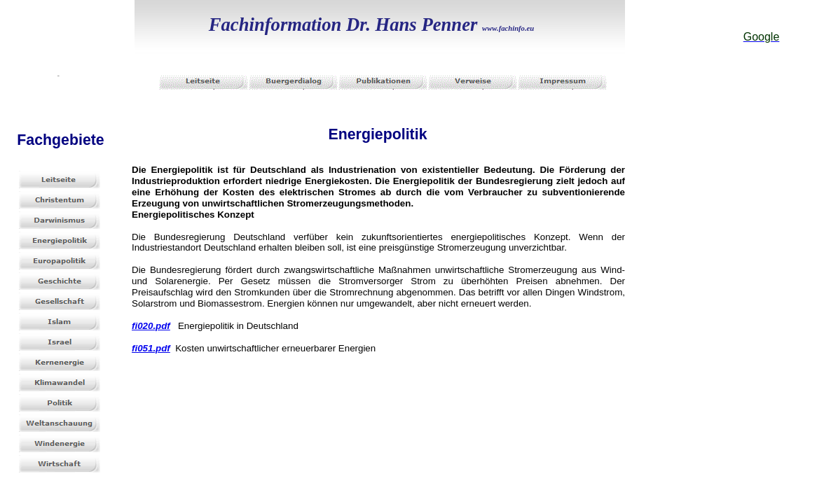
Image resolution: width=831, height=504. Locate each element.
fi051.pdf (151, 348)
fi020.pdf (151, 326)
